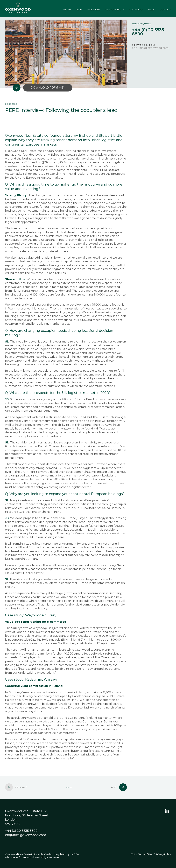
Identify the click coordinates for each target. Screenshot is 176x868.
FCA (133, 854)
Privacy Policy (163, 854)
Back (69, 787)
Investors (94, 10)
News (151, 10)
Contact (165, 10)
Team (79, 10)
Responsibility (115, 10)
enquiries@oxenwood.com (150, 48)
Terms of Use (145, 854)
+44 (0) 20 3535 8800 (21, 831)
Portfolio (136, 10)
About (67, 10)
